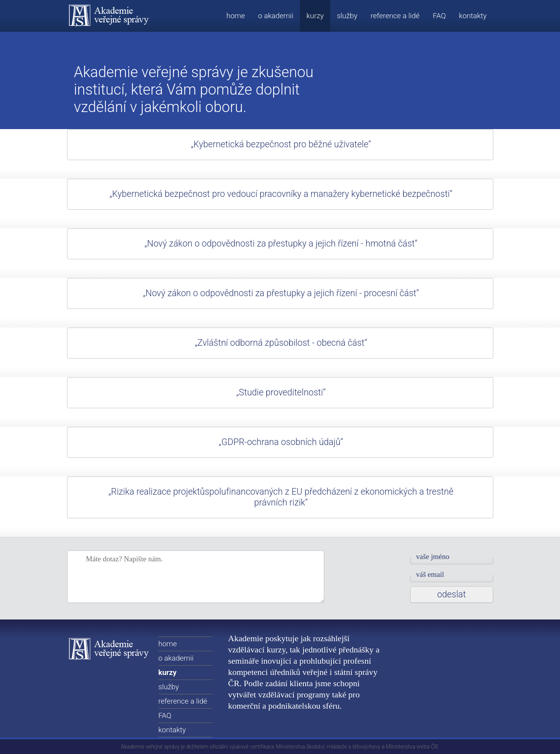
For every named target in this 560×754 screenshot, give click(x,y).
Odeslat (451, 594)
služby (347, 16)
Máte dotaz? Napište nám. (124, 559)
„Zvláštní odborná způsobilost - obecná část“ (281, 343)
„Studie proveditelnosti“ (281, 393)
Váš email (430, 574)
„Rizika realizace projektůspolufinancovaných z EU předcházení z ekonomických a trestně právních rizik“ (281, 497)
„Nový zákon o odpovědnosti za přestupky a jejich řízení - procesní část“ (281, 293)
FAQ (439, 16)
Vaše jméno (433, 556)
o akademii (276, 16)
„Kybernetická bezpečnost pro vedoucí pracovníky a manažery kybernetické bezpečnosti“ (281, 194)
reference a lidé (395, 16)
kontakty (473, 16)
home (236, 16)
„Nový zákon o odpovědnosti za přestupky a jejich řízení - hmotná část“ (281, 244)
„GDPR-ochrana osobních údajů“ (281, 442)
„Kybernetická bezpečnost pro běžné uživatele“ (281, 144)
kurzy (315, 16)
